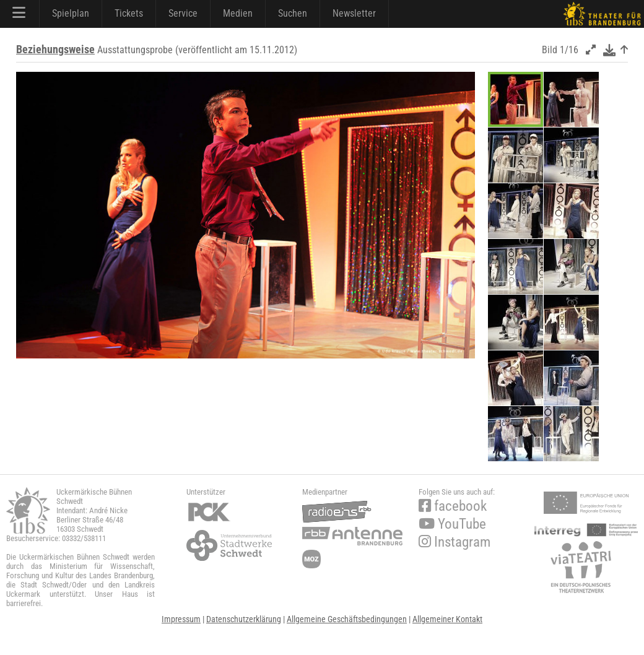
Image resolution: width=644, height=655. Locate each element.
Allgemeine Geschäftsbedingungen (347, 619)
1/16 (569, 50)
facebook (453, 506)
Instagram (455, 542)
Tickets (129, 13)
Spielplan (71, 13)
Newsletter (354, 13)
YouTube (452, 524)
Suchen (293, 13)
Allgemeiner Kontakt (447, 619)
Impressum (181, 619)
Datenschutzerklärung (244, 619)
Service (183, 13)
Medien (238, 13)
